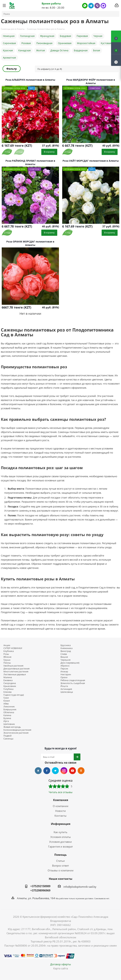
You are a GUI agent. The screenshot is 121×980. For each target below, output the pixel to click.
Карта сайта (61, 968)
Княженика (66, 648)
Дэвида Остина (59, 50)
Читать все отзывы (61, 792)
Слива (64, 654)
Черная (98, 36)
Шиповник (9, 724)
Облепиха (9, 712)
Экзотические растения (16, 733)
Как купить (60, 832)
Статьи (60, 861)
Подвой (7, 736)
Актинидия (66, 689)
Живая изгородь (12, 727)
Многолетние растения (16, 672)
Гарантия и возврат (60, 846)
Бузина (7, 718)
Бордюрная (81, 50)
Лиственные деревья (15, 674)
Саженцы (8, 739)
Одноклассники (81, 771)
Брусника (66, 645)
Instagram (64, 771)
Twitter (55, 771)
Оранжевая (65, 43)
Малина (8, 677)
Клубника (9, 651)
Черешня (65, 660)
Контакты (60, 816)
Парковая (82, 36)
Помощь (60, 855)
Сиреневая (9, 43)
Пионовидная (44, 43)
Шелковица (67, 692)
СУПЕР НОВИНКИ (13, 648)
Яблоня (7, 657)
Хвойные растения (13, 666)
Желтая (41, 50)
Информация (61, 824)
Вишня (64, 657)
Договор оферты (61, 964)
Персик (64, 669)
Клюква (7, 692)
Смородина (10, 683)
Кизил (7, 701)
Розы (6, 654)
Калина (7, 715)
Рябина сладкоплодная (73, 680)
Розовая (26, 43)
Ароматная (9, 58)
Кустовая (106, 43)
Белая (97, 50)
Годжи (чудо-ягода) (14, 695)
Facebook (47, 771)
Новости (60, 811)
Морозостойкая (86, 43)
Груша (7, 660)
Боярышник (10, 709)
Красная (8, 50)
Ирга (6, 721)
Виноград (66, 651)
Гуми (6, 698)
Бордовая (65, 36)
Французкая (47, 36)
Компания (61, 800)
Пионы (7, 663)
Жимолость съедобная (73, 683)
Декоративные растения (16, 669)
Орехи (64, 677)
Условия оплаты (61, 837)
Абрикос (65, 666)
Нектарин (66, 674)
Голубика (8, 689)
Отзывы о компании (61, 870)
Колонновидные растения (17, 730)
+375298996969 (40, 890)
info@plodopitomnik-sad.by (80, 886)
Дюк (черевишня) (70, 663)
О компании (61, 806)
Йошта (64, 686)
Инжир (64, 672)
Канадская (25, 50)
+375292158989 (40, 886)
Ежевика (8, 680)
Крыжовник (10, 686)
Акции (7, 645)
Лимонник (9, 707)
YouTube (72, 771)
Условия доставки (60, 842)
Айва (6, 704)
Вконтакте (38, 771)
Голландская (27, 36)
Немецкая (9, 36)
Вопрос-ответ (60, 866)
